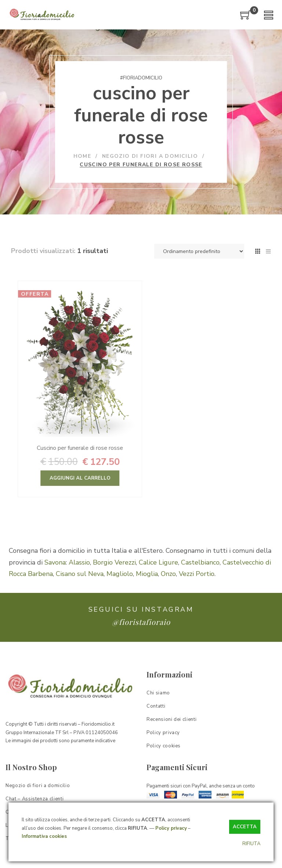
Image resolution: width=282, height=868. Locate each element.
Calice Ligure (158, 562)
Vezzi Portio (197, 574)
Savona (55, 562)
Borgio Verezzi (114, 562)
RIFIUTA (251, 844)
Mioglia (147, 574)
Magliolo (120, 574)
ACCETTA (245, 827)
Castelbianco (200, 562)
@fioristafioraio (141, 622)
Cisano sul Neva (80, 574)
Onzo (168, 574)
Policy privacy (171, 828)
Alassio (79, 562)
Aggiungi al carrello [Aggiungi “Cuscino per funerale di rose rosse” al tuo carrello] (100, 478)
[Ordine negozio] (199, 251)
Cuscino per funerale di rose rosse (100, 448)
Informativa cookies (44, 836)
